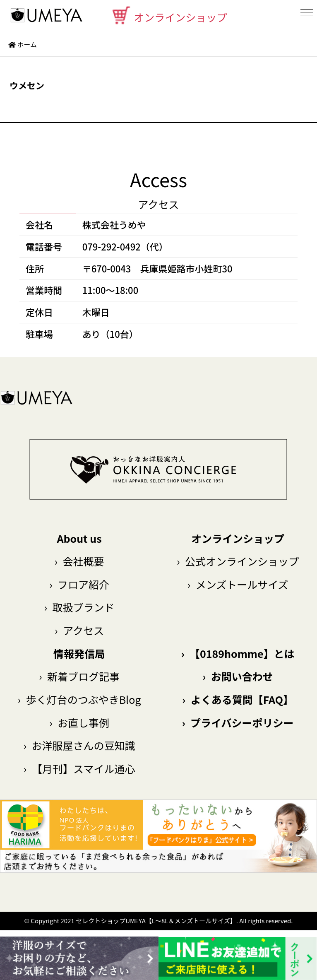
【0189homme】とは (238, 653)
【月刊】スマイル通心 (79, 768)
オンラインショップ (169, 15)
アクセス (79, 630)
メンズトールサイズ (238, 584)
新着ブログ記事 (79, 676)
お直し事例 (79, 722)
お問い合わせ (238, 676)
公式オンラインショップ (238, 561)
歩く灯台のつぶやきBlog (79, 699)
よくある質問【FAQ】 (238, 699)
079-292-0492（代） (125, 246)
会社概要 (79, 561)
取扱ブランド (79, 607)
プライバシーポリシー (238, 722)
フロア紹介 (79, 584)
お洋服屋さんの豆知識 (79, 745)
